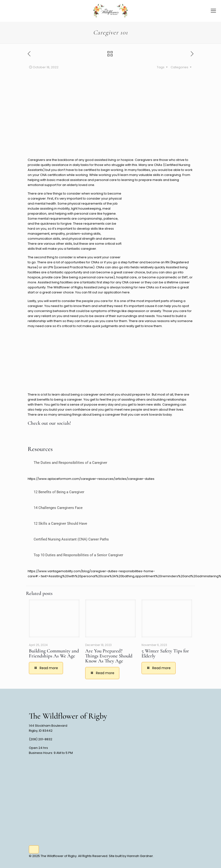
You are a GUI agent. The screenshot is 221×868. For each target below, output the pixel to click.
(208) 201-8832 (41, 739)
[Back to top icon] (34, 849)
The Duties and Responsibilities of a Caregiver (70, 463)
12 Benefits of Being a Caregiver (59, 492)
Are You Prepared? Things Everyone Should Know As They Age (109, 656)
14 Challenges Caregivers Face (58, 508)
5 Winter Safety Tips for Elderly (165, 653)
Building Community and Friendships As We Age (54, 653)
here (126, 292)
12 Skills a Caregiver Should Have (60, 524)
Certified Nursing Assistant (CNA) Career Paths (71, 539)
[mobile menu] (213, 11)
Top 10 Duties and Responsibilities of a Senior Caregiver (78, 555)
